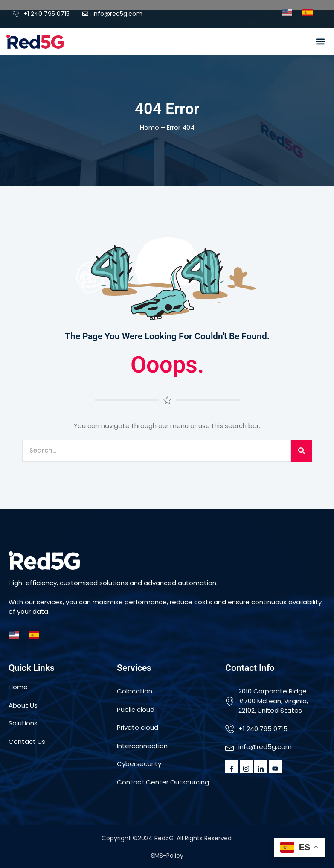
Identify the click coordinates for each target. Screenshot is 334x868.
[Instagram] (246, 767)
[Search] (302, 451)
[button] (321, 42)
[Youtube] (275, 767)
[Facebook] (232, 767)
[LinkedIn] (261, 767)
